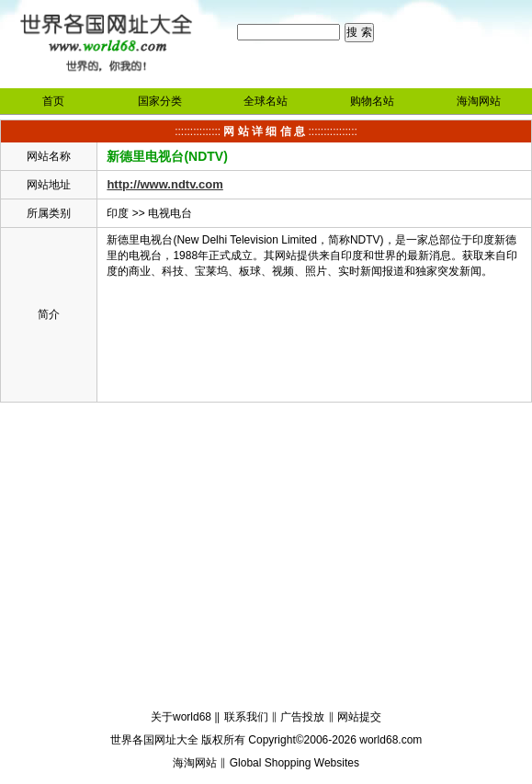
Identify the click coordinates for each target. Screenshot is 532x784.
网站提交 (359, 717)
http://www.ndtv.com (164, 184)
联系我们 (246, 717)
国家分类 (160, 101)
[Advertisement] (266, 559)
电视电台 (170, 213)
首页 (53, 101)
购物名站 (372, 101)
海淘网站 (479, 101)
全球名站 (266, 101)
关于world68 (181, 717)
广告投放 (302, 717)
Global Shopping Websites (294, 763)
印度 (118, 213)
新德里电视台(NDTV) (167, 156)
